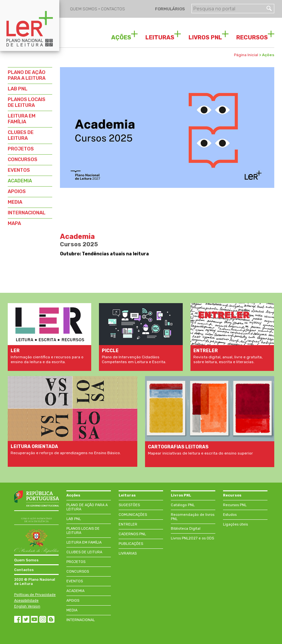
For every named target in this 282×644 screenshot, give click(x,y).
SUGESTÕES (129, 505)
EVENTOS (19, 170)
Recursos (232, 495)
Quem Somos (26, 560)
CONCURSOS (23, 159)
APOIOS (17, 191)
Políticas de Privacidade (35, 595)
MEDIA (15, 202)
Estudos (230, 515)
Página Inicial (246, 55)
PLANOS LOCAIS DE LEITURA (27, 102)
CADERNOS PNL (132, 534)
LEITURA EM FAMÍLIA (22, 119)
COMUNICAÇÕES (133, 515)
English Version (27, 606)
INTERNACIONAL (27, 213)
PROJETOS (21, 149)
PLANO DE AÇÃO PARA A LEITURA (27, 75)
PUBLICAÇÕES (131, 544)
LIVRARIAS (128, 553)
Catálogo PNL (183, 505)
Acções (73, 495)
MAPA (14, 223)
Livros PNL (181, 495)
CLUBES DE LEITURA (21, 135)
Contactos (24, 570)
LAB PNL (18, 89)
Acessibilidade (26, 601)
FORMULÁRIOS (170, 9)
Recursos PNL (235, 505)
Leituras (127, 495)
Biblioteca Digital (186, 529)
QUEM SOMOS (84, 9)
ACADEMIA (20, 181)
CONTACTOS (113, 9)
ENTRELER (128, 524)
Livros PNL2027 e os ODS (192, 538)
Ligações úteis (235, 524)
